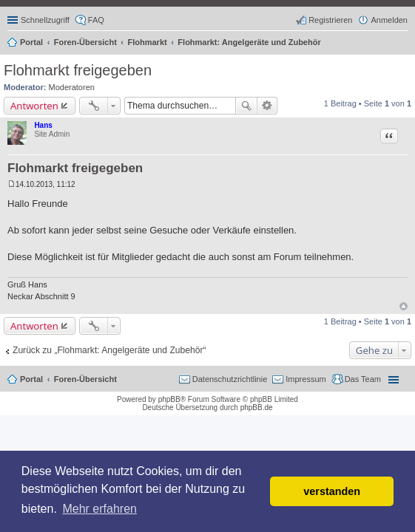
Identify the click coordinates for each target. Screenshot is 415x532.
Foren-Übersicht (85, 379)
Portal (31, 42)
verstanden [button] (332, 491)
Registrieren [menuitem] (330, 20)
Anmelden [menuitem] (389, 20)
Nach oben (404, 306)
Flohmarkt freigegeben (78, 70)
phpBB (169, 399)
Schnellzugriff (45, 20)
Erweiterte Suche (267, 106)
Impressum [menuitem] (306, 379)
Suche (246, 106)
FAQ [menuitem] (96, 20)
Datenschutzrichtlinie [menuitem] (230, 379)
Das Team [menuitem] (363, 379)
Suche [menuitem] (403, 44)
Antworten (34, 106)
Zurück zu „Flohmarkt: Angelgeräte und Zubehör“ (109, 350)
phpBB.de (257, 407)
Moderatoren (72, 87)
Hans (43, 125)
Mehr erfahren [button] (99, 509)
